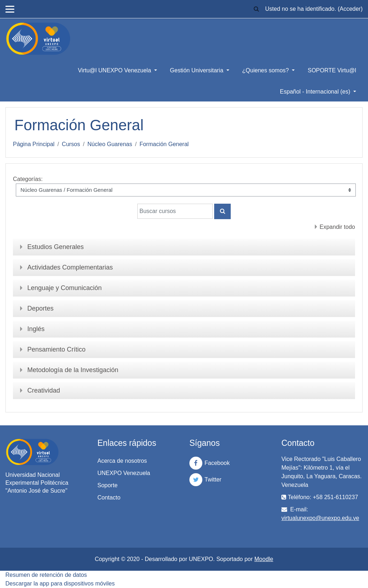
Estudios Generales (56, 247)
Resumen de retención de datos (46, 575)
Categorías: (28, 179)
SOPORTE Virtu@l (332, 70)
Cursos (71, 144)
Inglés (36, 329)
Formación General (164, 144)
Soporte (107, 485)
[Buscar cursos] (175, 211)
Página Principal (34, 144)
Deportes (40, 308)
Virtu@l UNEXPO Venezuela (115, 70)
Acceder (350, 9)
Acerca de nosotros (122, 461)
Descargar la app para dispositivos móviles (60, 584)
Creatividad (44, 390)
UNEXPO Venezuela (124, 473)
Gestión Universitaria (197, 70)
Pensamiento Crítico (56, 349)
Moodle (264, 559)
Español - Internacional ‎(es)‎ (316, 92)
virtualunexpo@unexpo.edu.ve (320, 518)
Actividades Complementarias (70, 267)
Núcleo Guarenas (110, 144)
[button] (257, 9)
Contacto (109, 497)
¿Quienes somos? (266, 70)
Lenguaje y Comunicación (65, 288)
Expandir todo (337, 227)
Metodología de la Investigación (73, 370)
